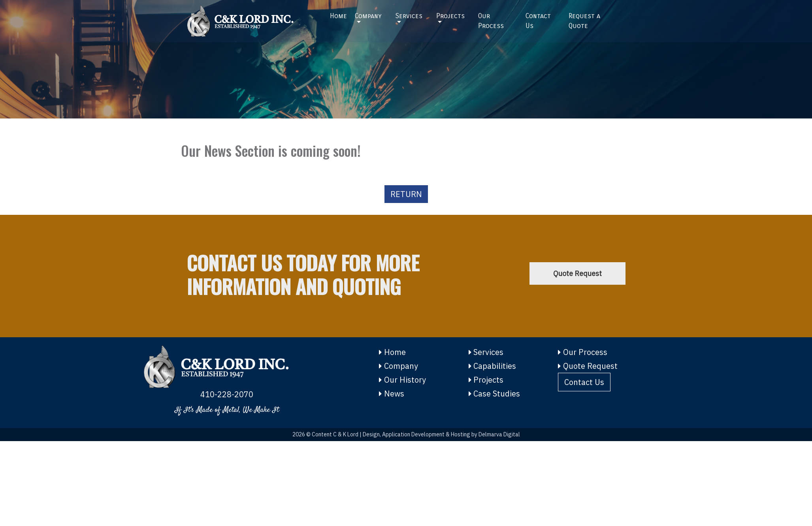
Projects (450, 13)
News (392, 394)
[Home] (253, 18)
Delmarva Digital (499, 434)
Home (338, 13)
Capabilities (493, 366)
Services (409, 13)
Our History (402, 380)
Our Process (491, 18)
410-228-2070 (227, 394)
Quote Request (577, 273)
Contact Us (538, 18)
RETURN (406, 194)
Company (368, 13)
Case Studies (495, 394)
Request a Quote (584, 18)
